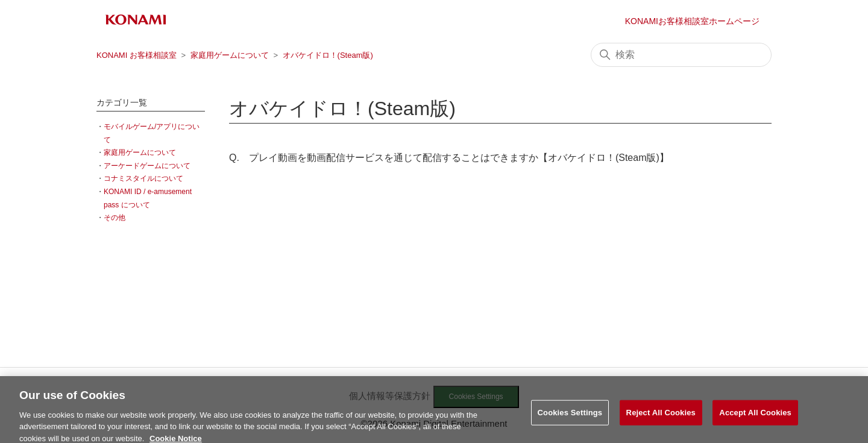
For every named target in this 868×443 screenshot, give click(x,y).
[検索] (681, 55)
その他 (115, 218)
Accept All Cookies (755, 416)
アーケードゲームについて (147, 166)
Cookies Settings (570, 416)
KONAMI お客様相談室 (137, 55)
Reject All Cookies (661, 416)
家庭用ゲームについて (230, 55)
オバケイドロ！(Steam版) (328, 55)
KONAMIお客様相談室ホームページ (692, 21)
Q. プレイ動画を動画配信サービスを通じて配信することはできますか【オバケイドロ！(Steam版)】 (449, 158)
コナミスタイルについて (143, 178)
